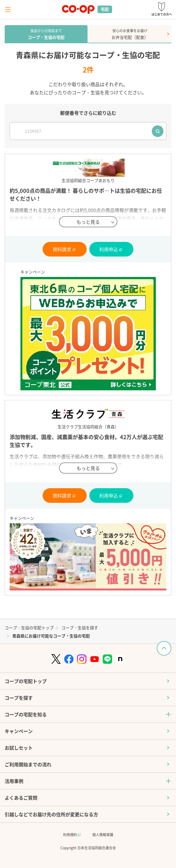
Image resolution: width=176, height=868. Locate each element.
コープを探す (19, 698)
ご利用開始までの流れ (28, 764)
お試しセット (19, 748)
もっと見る (88, 222)
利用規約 (72, 835)
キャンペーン (19, 731)
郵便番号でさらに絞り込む (88, 113)
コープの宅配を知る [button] (26, 714)
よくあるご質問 (21, 798)
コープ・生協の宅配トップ (29, 628)
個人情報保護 (103, 835)
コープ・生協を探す (80, 628)
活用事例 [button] (14, 781)
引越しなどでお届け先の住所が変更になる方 (51, 814)
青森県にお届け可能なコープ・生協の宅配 (51, 636)
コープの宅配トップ (26, 681)
